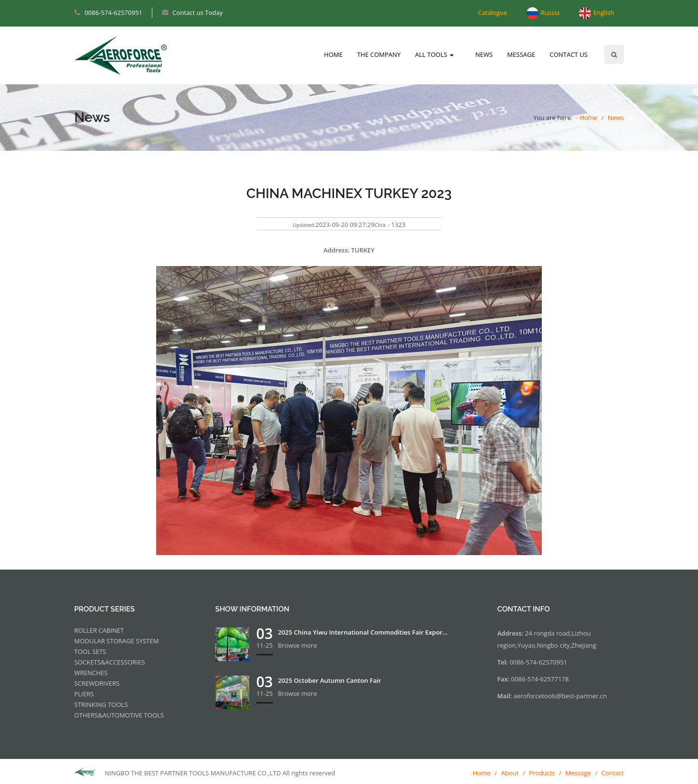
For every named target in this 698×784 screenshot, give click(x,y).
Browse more (298, 645)
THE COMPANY (379, 54)
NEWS (484, 54)
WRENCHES (91, 673)
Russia (550, 13)
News (616, 118)
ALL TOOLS (434, 54)
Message (578, 773)
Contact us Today (198, 13)
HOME (333, 54)
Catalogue (492, 13)
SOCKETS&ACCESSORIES (110, 662)
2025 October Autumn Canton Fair (330, 680)
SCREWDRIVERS (97, 683)
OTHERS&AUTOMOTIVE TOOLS (119, 715)
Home (588, 118)
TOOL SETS (90, 651)
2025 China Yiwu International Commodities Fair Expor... (363, 632)
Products (542, 773)
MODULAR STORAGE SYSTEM (116, 641)
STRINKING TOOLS (101, 704)
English (604, 13)
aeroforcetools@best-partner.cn (560, 696)
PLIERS (84, 694)
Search (614, 54)
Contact (612, 773)
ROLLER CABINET (99, 630)
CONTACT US (569, 54)
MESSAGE (521, 54)
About (510, 773)
